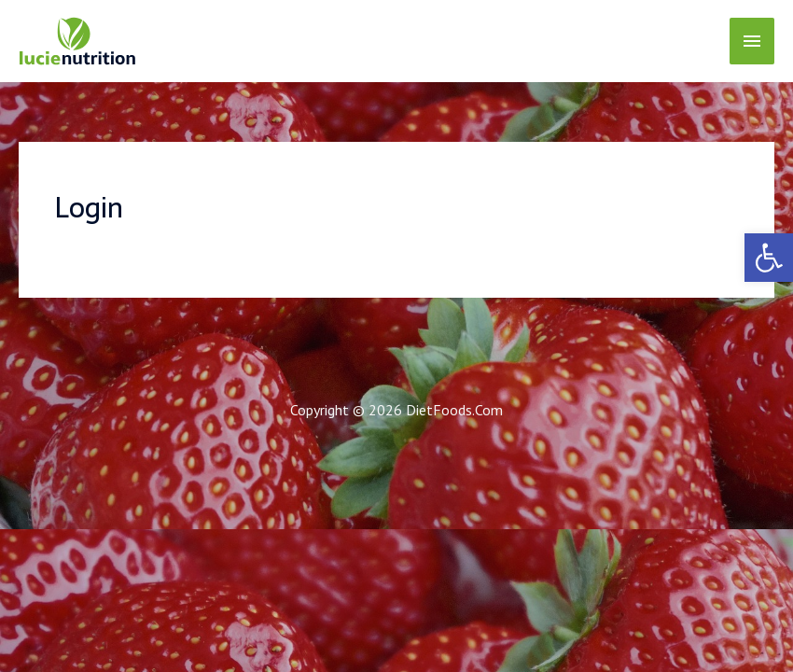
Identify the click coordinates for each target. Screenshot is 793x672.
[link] (769, 258)
